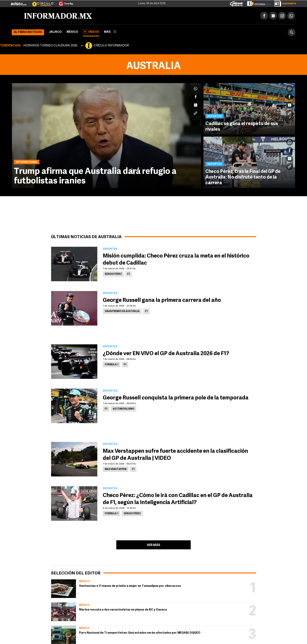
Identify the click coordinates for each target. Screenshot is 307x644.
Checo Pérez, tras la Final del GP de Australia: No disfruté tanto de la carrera (243, 178)
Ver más (153, 545)
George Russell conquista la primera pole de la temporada (176, 398)
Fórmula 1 (112, 365)
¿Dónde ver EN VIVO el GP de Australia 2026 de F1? (166, 354)
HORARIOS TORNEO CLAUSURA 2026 (50, 46)
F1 (129, 274)
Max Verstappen (116, 469)
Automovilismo (124, 409)
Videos (91, 32)
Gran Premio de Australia (122, 311)
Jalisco (55, 32)
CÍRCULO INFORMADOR (111, 46)
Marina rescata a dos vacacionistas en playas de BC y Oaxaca (123, 610)
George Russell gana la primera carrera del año (162, 300)
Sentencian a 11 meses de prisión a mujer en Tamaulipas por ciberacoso (130, 586)
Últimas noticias (28, 32)
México (72, 32)
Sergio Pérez (113, 274)
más (110, 32)
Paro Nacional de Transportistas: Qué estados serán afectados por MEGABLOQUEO (140, 633)
